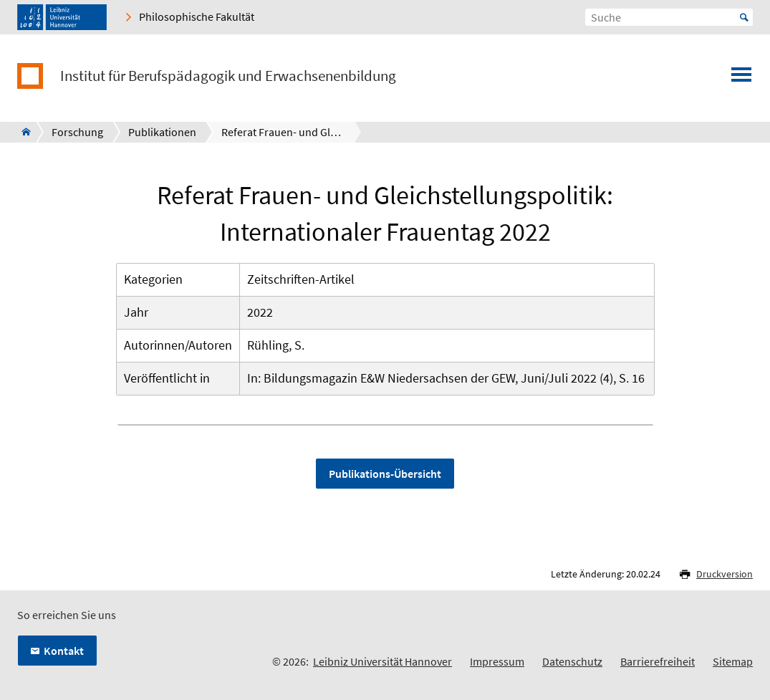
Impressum (497, 661)
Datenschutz (572, 661)
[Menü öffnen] (741, 79)
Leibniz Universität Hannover (382, 661)
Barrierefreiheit (658, 661)
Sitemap (733, 661)
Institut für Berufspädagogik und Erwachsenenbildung (228, 76)
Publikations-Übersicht (385, 474)
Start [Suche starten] (744, 17)
